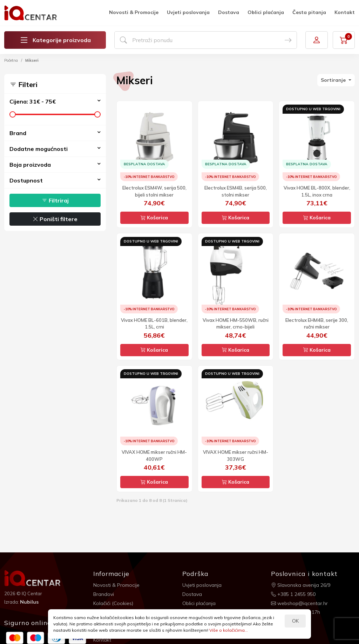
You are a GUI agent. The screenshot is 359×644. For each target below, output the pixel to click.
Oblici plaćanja (266, 12)
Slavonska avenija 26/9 (301, 585)
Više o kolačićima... (229, 630)
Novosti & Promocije (134, 12)
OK (295, 621)
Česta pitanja (309, 12)
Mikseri (32, 60)
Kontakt (345, 12)
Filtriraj (55, 200)
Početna (11, 60)
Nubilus (29, 602)
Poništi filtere (55, 219)
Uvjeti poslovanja (188, 12)
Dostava (229, 12)
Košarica (154, 218)
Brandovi (104, 594)
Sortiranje (334, 80)
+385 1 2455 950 (293, 594)
